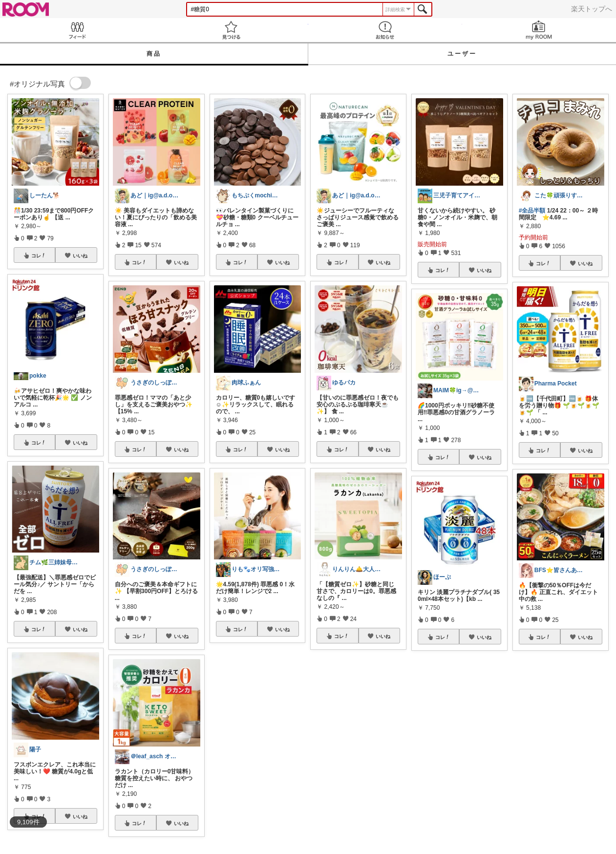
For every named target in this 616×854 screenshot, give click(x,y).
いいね (80, 256)
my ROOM (539, 30)
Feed (77, 30)
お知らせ (385, 30)
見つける (231, 30)
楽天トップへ (592, 9)
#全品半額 (532, 211)
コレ (39, 256)
